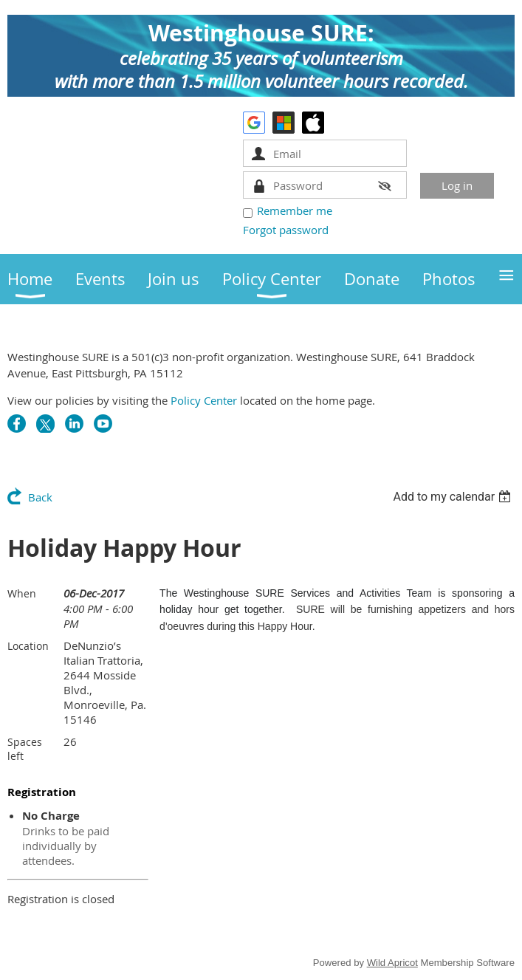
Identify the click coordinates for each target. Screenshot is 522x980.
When (22, 593)
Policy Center (204, 400)
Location (28, 646)
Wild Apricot (392, 963)
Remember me (295, 210)
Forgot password (286, 230)
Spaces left (25, 749)
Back (40, 497)
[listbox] (454, 497)
